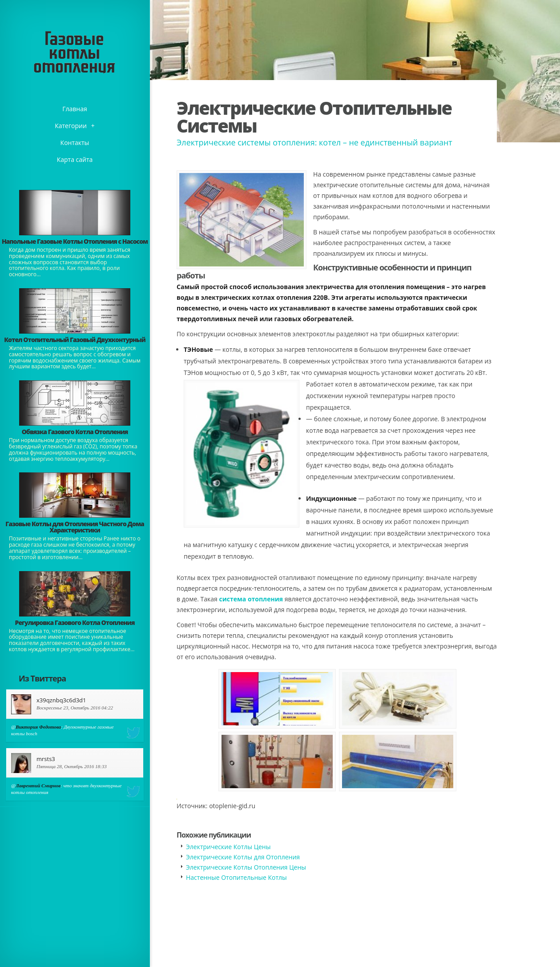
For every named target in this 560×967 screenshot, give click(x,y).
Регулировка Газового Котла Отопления (75, 623)
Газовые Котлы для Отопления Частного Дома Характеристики (75, 527)
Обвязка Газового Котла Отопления (75, 432)
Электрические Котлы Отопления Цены (246, 867)
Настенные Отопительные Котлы (236, 877)
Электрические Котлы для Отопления (243, 857)
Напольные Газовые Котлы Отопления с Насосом (75, 241)
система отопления (251, 599)
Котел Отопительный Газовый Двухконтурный (75, 340)
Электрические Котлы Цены (228, 847)
